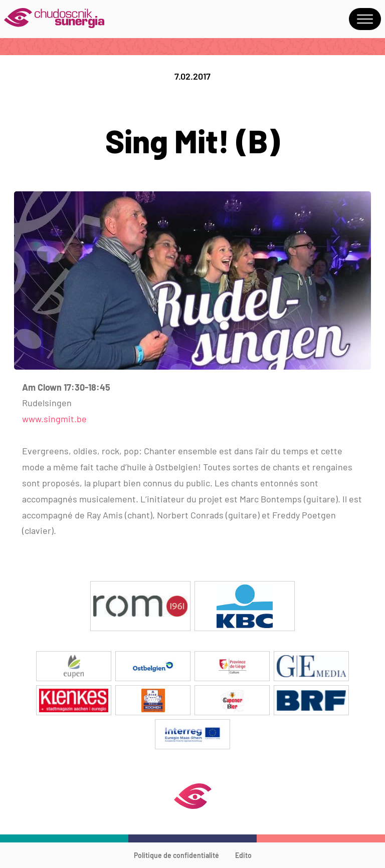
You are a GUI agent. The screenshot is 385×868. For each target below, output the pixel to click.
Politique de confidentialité (176, 855)
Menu (365, 19)
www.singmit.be (54, 419)
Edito (243, 855)
